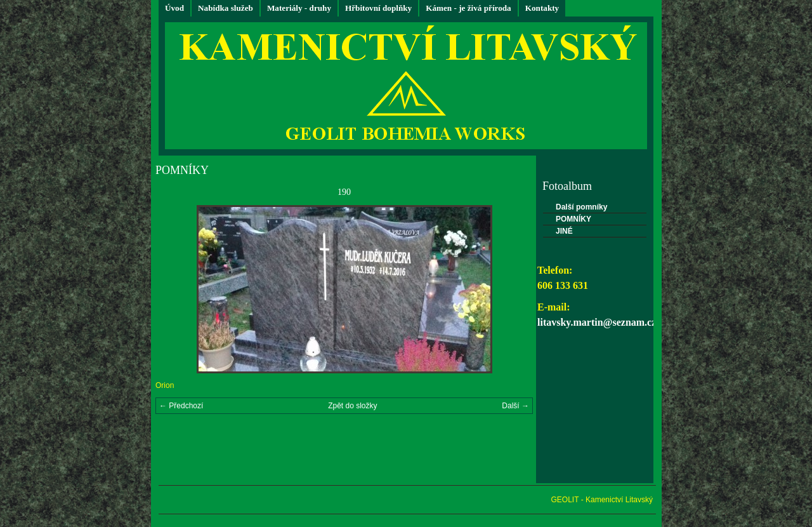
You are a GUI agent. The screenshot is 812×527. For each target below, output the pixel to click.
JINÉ (564, 231)
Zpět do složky (352, 406)
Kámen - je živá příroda (468, 8)
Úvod (174, 8)
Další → (515, 406)
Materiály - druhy (299, 8)
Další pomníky (581, 207)
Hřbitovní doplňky (378, 8)
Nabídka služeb (226, 8)
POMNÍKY (573, 219)
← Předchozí (181, 406)
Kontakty (542, 8)
